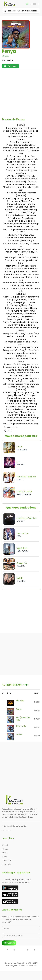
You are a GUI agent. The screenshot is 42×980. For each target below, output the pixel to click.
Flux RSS (6, 864)
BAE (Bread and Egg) (23, 719)
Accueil (5, 845)
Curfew (19, 734)
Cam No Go (21, 726)
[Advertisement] (21, 93)
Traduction (6, 860)
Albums (5, 849)
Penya (19, 709)
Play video (10, 66)
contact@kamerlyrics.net (14, 826)
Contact (6, 830)
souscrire (9, 943)
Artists (5, 853)
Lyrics (4, 857)
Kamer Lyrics (12, 966)
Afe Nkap (20, 701)
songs (26, 685)
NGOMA (5, 56)
